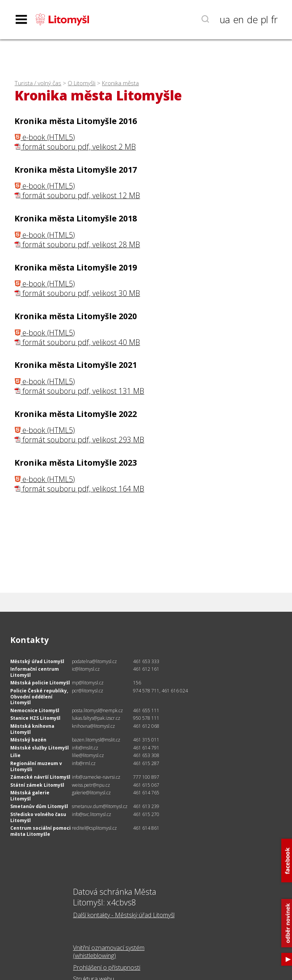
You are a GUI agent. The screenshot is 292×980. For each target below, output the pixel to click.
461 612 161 (146, 669)
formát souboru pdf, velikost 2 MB (75, 147)
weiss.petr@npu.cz (91, 785)
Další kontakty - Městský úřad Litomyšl (124, 915)
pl (264, 19)
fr (274, 19)
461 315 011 (146, 740)
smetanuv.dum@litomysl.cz (100, 806)
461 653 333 (146, 661)
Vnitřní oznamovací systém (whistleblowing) (109, 952)
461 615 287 (146, 763)
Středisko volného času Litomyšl (38, 817)
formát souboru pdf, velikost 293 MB (79, 440)
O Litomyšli (82, 83)
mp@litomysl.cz (88, 683)
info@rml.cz (84, 763)
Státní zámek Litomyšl (37, 785)
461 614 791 (146, 748)
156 (137, 683)
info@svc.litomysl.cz (91, 814)
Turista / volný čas (38, 83)
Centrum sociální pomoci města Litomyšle (40, 831)
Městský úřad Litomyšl (37, 661)
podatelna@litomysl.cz (94, 661)
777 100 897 (146, 777)
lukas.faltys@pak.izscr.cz (96, 718)
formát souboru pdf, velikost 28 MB (77, 244)
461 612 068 (146, 726)
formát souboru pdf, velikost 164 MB (79, 489)
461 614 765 (146, 793)
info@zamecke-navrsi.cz (96, 777)
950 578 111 (146, 718)
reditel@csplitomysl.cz (94, 828)
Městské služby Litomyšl (40, 748)
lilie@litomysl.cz (88, 755)
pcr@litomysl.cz (87, 691)
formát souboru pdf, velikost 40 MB (77, 342)
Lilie (15, 755)
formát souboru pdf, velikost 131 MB (79, 391)
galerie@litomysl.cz (91, 793)
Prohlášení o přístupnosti (107, 967)
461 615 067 (146, 785)
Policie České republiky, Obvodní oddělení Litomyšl (39, 697)
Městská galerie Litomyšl (30, 796)
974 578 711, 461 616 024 (160, 691)
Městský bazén (28, 740)
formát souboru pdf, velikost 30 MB (77, 293)
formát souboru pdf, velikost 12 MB (77, 195)
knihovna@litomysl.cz (93, 726)
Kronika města (120, 83)
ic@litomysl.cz (86, 669)
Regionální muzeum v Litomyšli (36, 766)
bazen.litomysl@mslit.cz (96, 740)
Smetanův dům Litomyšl (39, 806)
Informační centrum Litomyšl (35, 672)
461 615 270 (146, 814)
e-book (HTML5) (45, 137)
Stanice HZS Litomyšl (35, 718)
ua (225, 19)
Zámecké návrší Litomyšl (40, 777)
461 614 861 (146, 828)
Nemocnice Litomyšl (35, 710)
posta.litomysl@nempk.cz (97, 710)
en (238, 19)
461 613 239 (146, 806)
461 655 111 (146, 710)
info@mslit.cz (85, 748)
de (252, 19)
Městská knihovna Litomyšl (32, 729)
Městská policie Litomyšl (40, 683)
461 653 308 (146, 755)
